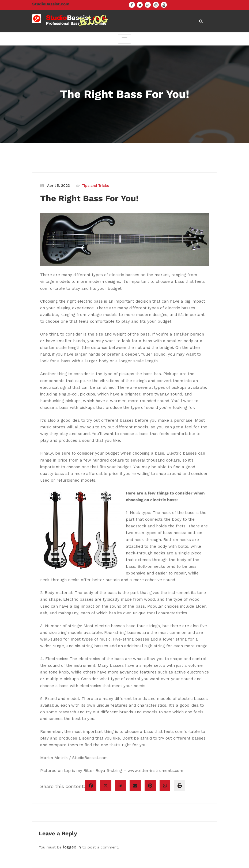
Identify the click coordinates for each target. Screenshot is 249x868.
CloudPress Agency (151, 861)
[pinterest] (150, 741)
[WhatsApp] (165, 741)
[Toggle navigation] (124, 40)
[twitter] (106, 741)
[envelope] (135, 741)
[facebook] (91, 741)
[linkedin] (120, 741)
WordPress (98, 861)
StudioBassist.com (49, 4)
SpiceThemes (194, 861)
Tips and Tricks (94, 186)
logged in (71, 802)
